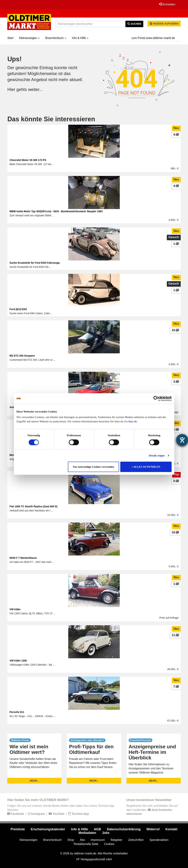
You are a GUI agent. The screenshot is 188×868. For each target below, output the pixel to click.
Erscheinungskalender (48, 829)
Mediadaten (87, 833)
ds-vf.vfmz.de (129, 421)
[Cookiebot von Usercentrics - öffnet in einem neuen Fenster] (156, 399)
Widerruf (153, 829)
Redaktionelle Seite (86, 844)
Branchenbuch (56, 38)
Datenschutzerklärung (124, 829)
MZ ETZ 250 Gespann (22, 356)
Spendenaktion (159, 840)
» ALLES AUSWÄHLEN (146, 467)
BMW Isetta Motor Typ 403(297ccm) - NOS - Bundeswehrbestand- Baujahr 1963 (56, 211)
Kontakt (172, 829)
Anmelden (167, 4)
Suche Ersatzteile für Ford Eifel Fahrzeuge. (35, 263)
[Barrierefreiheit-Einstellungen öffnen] (182, 440)
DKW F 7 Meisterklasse (23, 558)
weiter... (35, 89)
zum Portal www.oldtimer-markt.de (153, 38)
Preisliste (18, 829)
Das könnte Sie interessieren (51, 119)
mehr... (34, 781)
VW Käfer (15, 609)
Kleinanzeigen (29, 38)
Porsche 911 (17, 712)
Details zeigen (157, 456)
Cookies (109, 844)
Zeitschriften (136, 840)
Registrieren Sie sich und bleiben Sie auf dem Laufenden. (152, 810)
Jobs (106, 833)
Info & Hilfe (80, 38)
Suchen (134, 24)
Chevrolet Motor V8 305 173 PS (28, 160)
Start (10, 38)
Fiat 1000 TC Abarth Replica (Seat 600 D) (33, 506)
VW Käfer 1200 (18, 661)
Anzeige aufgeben (164, 24)
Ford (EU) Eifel (18, 309)
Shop (71, 840)
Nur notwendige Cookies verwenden (93, 467)
